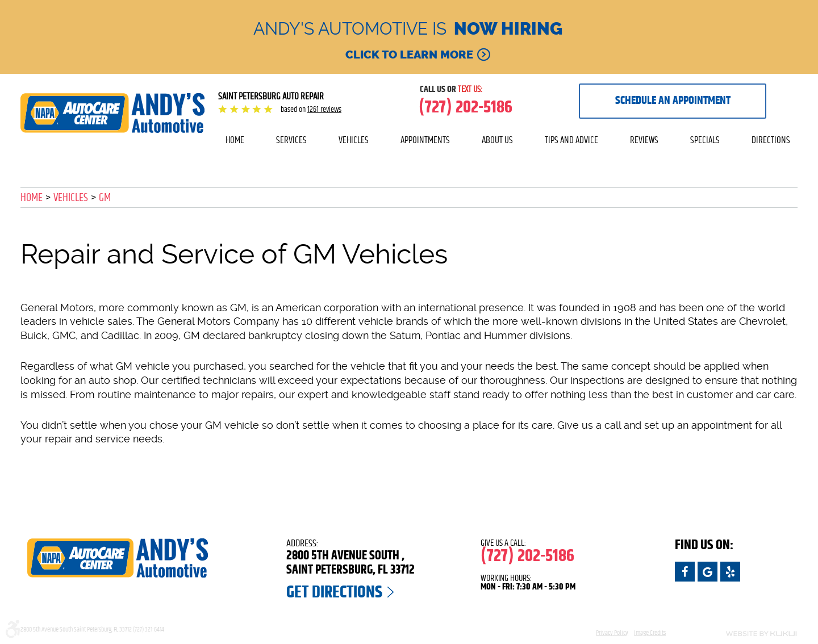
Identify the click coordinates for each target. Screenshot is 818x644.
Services (291, 140)
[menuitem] (235, 140)
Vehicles (354, 140)
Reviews (644, 140)
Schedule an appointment (673, 101)
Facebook (685, 572)
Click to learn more (409, 55)
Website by (738, 634)
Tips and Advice (571, 140)
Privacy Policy (612, 633)
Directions (771, 140)
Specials (705, 140)
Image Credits (650, 633)
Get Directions (334, 592)
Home (235, 140)
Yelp (730, 572)
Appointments (425, 140)
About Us (497, 140)
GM (105, 198)
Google (708, 572)
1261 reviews (324, 110)
